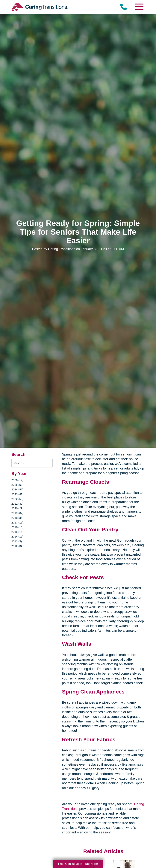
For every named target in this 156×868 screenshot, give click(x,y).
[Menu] (139, 7)
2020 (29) (17, 508)
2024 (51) (17, 489)
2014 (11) (17, 536)
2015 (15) (17, 532)
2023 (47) (17, 494)
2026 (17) (17, 480)
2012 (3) (17, 546)
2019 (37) (17, 513)
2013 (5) (17, 541)
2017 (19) (17, 522)
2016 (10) (17, 527)
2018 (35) (17, 518)
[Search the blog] (32, 463)
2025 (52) (17, 485)
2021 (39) (17, 504)
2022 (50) (17, 499)
